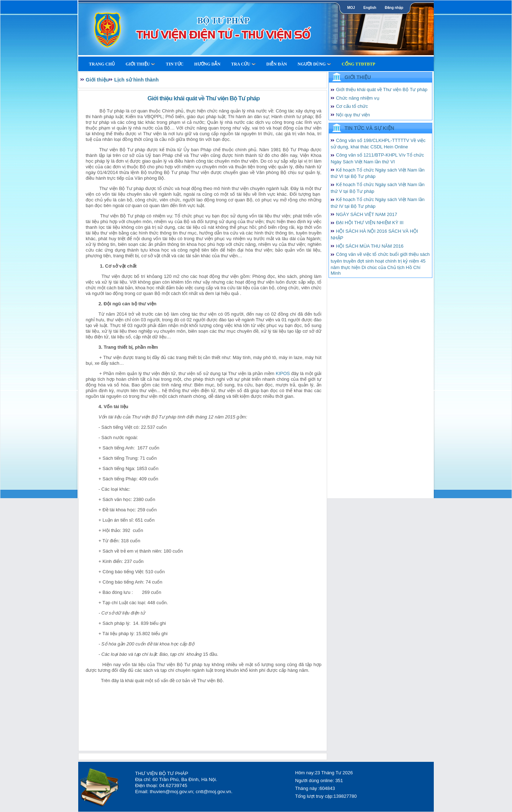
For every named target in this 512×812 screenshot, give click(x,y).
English (370, 8)
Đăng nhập (394, 8)
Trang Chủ (102, 64)
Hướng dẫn (207, 64)
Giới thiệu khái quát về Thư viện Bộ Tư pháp (382, 89)
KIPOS (283, 373)
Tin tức (175, 64)
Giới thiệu (140, 64)
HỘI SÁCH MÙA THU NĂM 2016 (370, 246)
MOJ (351, 8)
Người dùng (314, 64)
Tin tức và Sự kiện (369, 128)
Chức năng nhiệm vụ (358, 98)
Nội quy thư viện (353, 115)
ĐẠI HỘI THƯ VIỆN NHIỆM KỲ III (370, 223)
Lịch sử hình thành (136, 80)
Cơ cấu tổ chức (352, 106)
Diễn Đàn (277, 64)
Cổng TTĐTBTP (358, 64)
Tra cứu (243, 64)
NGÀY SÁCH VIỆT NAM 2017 (367, 214)
